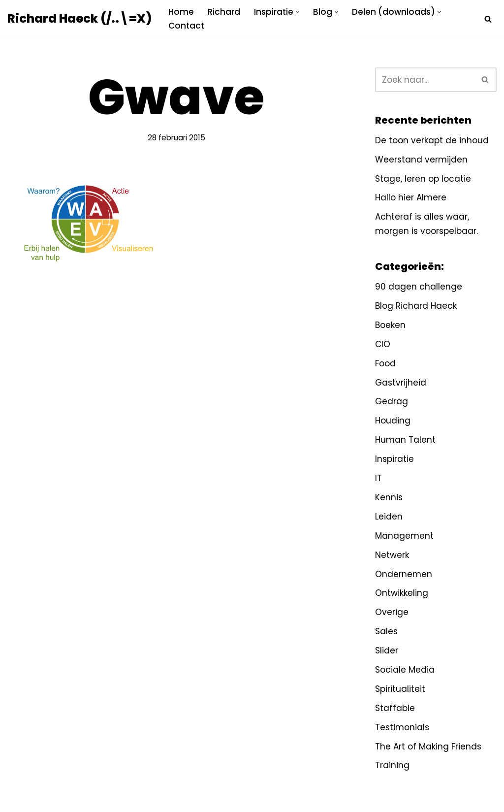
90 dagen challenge (419, 287)
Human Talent (405, 440)
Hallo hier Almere (411, 197)
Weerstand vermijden (421, 160)
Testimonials (402, 727)
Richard (224, 12)
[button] (298, 12)
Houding (393, 421)
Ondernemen (404, 574)
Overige (392, 612)
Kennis (389, 497)
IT (378, 478)
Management (404, 536)
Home (181, 12)
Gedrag (392, 401)
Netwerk (392, 555)
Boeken (390, 325)
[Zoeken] (488, 19)
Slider (387, 650)
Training (392, 765)
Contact (186, 26)
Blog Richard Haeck (416, 306)
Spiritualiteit (400, 689)
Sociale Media (405, 670)
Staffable (395, 708)
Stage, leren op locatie (423, 179)
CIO (383, 344)
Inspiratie (394, 459)
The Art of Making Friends (428, 747)
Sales (386, 631)
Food (385, 363)
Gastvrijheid (401, 383)
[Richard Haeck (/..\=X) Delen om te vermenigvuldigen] (79, 19)
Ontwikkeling (402, 593)
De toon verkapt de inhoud (432, 140)
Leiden (389, 517)
